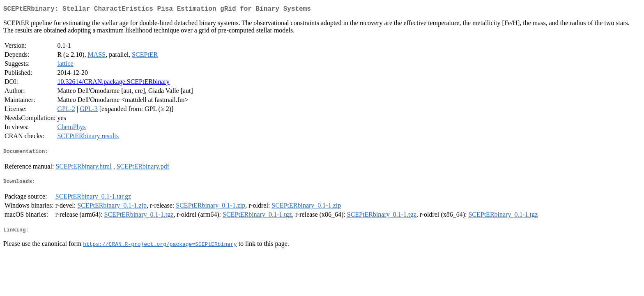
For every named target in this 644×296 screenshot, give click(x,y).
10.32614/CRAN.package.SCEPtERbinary (113, 83)
